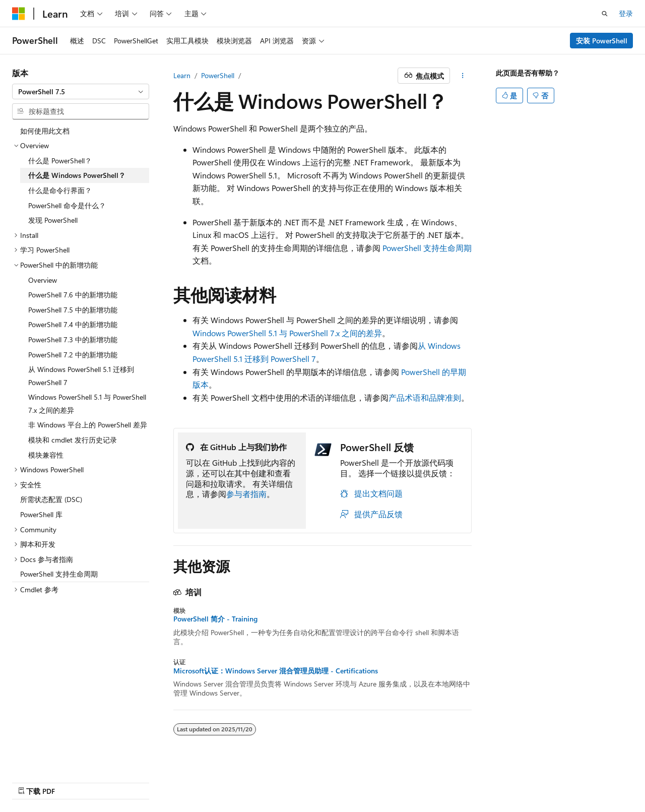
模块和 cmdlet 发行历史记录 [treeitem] (73, 440)
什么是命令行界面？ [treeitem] (60, 190)
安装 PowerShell (602, 41)
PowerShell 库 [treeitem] (41, 514)
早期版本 (384, 780)
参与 (450, 780)
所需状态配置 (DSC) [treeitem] (51, 499)
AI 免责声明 (339, 780)
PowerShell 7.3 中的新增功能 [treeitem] (73, 339)
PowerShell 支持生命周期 (427, 248)
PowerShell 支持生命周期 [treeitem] (59, 574)
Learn (182, 75)
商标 (551, 780)
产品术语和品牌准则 (425, 397)
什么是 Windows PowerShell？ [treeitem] (77, 175)
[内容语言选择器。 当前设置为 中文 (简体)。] (40, 780)
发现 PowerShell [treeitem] (53, 220)
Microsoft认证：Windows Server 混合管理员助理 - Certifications (276, 671)
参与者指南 (246, 494)
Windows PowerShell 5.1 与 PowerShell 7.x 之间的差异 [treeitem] (87, 403)
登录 (626, 13)
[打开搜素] (605, 14)
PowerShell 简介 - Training (215, 619)
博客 (417, 780)
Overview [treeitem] (43, 280)
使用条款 (518, 780)
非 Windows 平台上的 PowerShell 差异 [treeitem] (88, 425)
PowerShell (218, 75)
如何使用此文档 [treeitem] (45, 131)
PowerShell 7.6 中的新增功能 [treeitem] (73, 295)
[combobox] (81, 92)
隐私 (477, 780)
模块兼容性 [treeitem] (46, 455)
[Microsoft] (19, 14)
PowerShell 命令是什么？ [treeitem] (67, 205)
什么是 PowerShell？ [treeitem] (60, 161)
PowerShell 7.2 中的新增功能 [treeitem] (73, 355)
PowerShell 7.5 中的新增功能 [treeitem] (73, 310)
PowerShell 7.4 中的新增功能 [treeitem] (73, 324)
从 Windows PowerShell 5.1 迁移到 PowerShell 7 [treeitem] (81, 376)
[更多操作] (463, 76)
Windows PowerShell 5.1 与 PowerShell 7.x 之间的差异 (287, 333)
